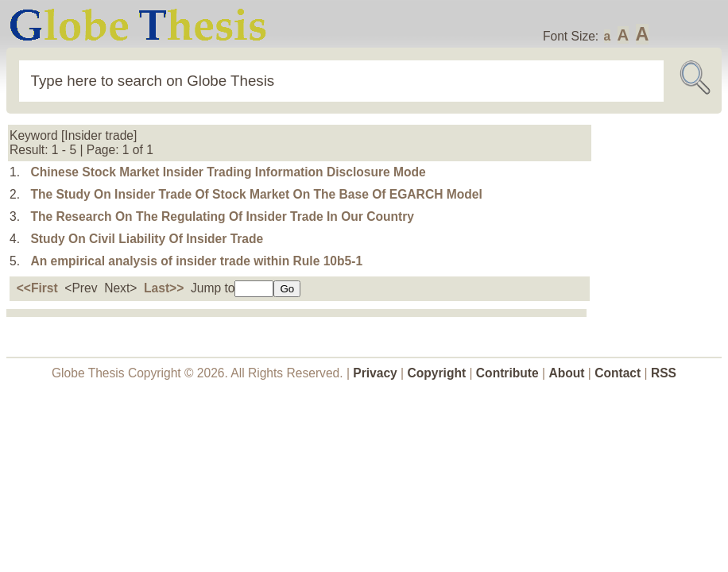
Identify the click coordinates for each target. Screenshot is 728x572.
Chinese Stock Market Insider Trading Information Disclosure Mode (228, 172)
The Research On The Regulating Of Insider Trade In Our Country (222, 216)
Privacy (375, 373)
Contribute (507, 373)
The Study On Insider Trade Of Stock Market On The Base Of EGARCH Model (256, 194)
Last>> (164, 288)
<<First (37, 288)
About (566, 373)
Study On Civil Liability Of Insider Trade (147, 239)
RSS (664, 373)
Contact (619, 373)
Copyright (437, 373)
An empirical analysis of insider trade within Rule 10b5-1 (196, 261)
